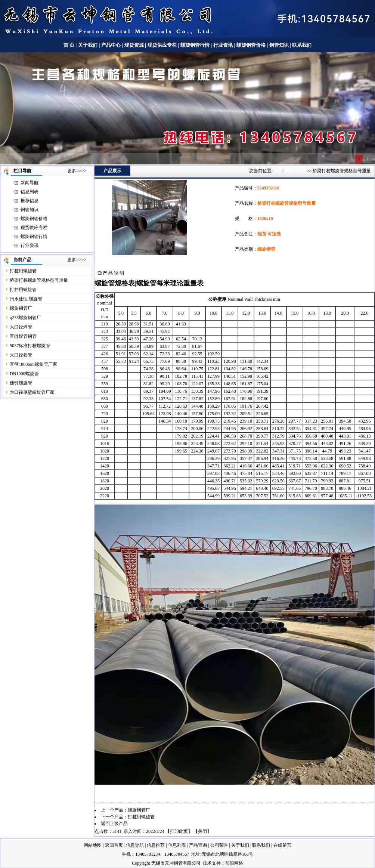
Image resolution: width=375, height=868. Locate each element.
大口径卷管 (21, 355)
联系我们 (302, 45)
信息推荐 (156, 845)
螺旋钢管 (295, 171)
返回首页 (114, 845)
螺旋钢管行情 (195, 45)
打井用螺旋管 (23, 290)
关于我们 (88, 45)
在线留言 (282, 845)
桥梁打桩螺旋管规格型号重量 (39, 280)
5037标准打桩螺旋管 (30, 346)
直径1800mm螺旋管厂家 (33, 364)
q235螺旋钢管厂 (25, 318)
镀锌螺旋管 (21, 383)
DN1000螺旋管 (24, 374)
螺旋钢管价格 (252, 45)
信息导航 (135, 845)
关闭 (202, 831)
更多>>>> (77, 171)
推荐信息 (30, 201)
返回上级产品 (114, 824)
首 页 (69, 45)
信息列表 (30, 192)
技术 (207, 863)
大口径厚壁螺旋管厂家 (32, 392)
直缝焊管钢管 (23, 336)
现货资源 (134, 45)
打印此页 (179, 831)
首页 (278, 171)
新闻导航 (30, 183)
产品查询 (198, 845)
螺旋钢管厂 (21, 308)
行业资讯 (223, 45)
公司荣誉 (219, 845)
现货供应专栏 (162, 45)
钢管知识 (279, 45)
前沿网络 (234, 863)
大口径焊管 (21, 327)
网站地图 (93, 845)
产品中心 (111, 45)
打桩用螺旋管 (23, 271)
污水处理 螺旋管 (26, 299)
